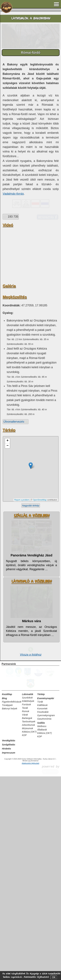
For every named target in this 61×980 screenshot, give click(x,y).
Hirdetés (6, 952)
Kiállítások (42, 909)
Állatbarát (42, 933)
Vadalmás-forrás (13, 194)
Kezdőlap (7, 898)
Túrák (40, 905)
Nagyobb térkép (31, 709)
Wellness (42, 930)
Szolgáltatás (9, 948)
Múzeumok (28, 932)
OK (54, 977)
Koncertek (42, 912)
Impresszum (9, 956)
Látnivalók (28, 898)
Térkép (41, 898)
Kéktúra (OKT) (29, 935)
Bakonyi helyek (10, 912)
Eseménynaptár (46, 902)
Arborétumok (28, 929)
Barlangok (27, 922)
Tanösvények (29, 925)
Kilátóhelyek (28, 905)
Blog (4, 902)
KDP (24, 939)
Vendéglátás (9, 944)
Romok (26, 915)
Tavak (25, 911)
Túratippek (7, 909)
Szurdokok (27, 901)
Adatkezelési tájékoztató (36, 977)
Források (26, 908)
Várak (25, 918)
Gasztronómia (44, 922)
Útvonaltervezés (16, 625)
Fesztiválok (43, 916)
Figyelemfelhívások (12, 905)
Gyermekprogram (46, 919)
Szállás (41, 926)
